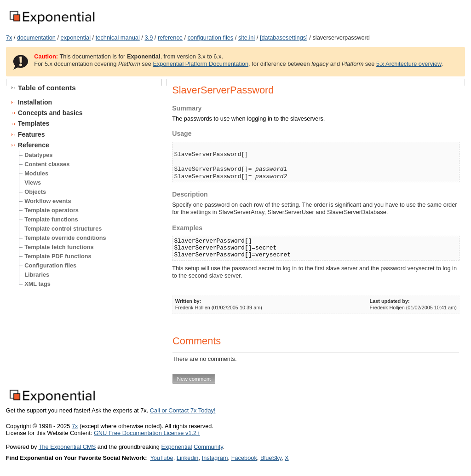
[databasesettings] (284, 38)
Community (208, 447)
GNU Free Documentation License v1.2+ (147, 433)
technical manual (118, 38)
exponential (76, 38)
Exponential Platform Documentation (201, 64)
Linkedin (188, 458)
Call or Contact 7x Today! (183, 410)
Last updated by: (390, 301)
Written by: (188, 301)
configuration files (211, 38)
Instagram (215, 458)
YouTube (161, 458)
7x (9, 38)
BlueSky (271, 458)
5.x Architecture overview (409, 64)
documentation (36, 38)
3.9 (149, 38)
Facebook (244, 458)
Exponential (176, 447)
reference (170, 38)
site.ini (247, 38)
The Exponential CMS (67, 447)
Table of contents (47, 88)
